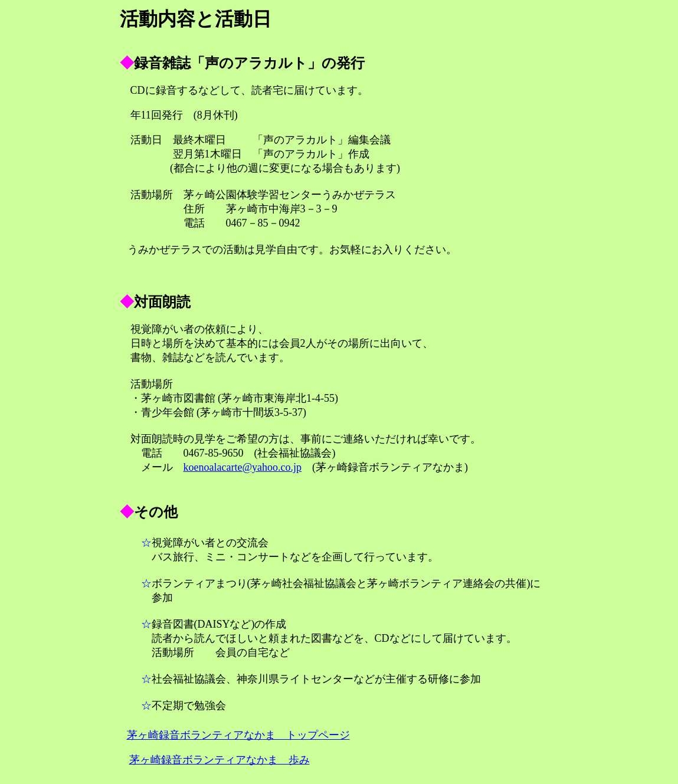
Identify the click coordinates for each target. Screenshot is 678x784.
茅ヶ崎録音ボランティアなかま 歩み (220, 760)
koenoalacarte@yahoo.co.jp (243, 467)
